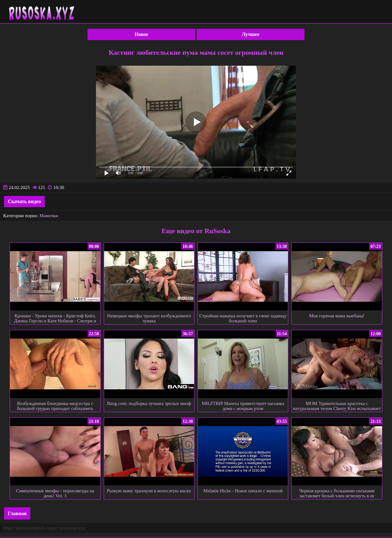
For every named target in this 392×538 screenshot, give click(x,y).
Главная (17, 513)
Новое (142, 34)
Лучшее (251, 34)
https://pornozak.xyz (66, 528)
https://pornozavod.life (24, 528)
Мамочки (49, 216)
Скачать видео (24, 201)
